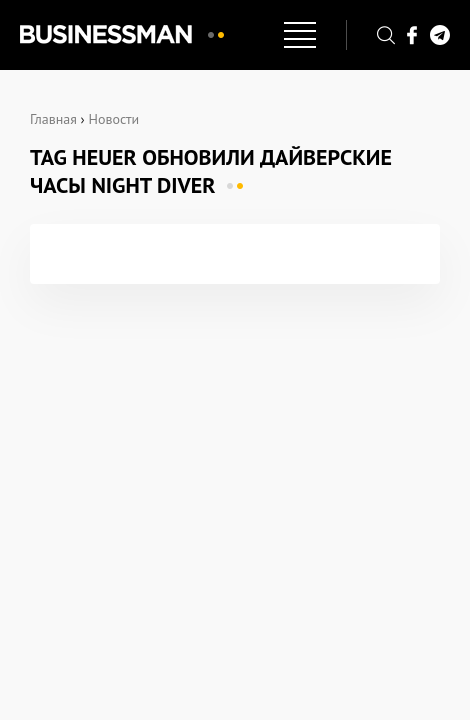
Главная (53, 119)
